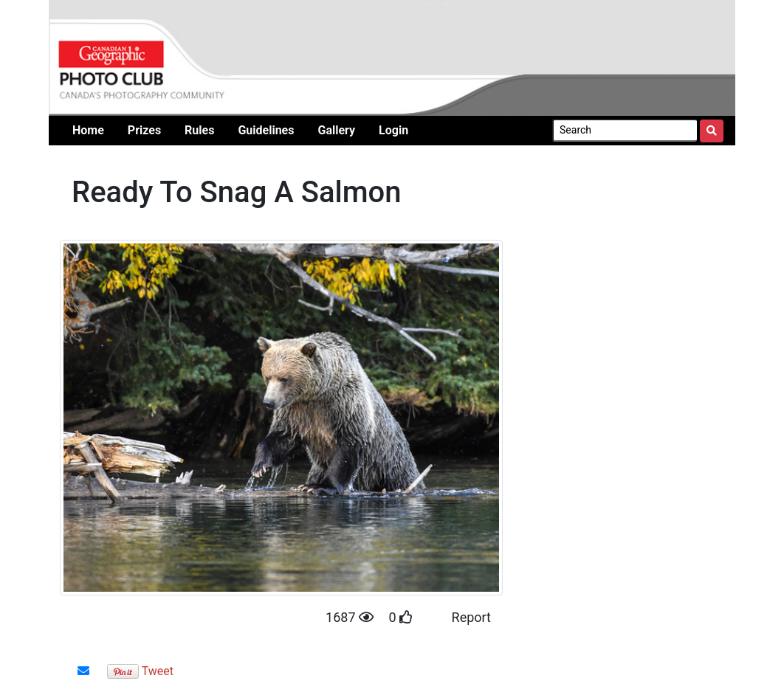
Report (471, 617)
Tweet (158, 671)
